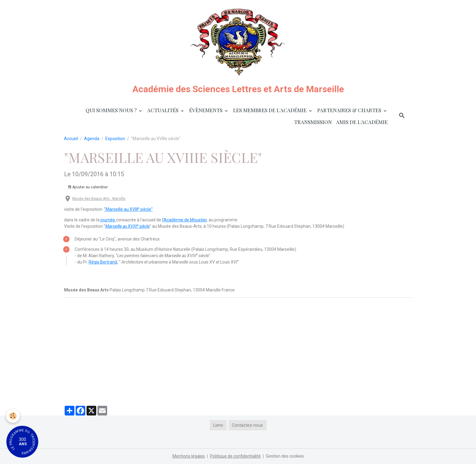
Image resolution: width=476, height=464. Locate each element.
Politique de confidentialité (235, 456)
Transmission (313, 122)
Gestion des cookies (285, 456)
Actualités (163, 110)
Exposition (115, 139)
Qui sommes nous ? (112, 110)
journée (108, 220)
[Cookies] (13, 416)
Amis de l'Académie (362, 122)
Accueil (71, 139)
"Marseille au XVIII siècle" (128, 209)
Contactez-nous (247, 425)
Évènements (206, 110)
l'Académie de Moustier (184, 220)
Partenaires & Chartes (350, 110)
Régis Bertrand (103, 262)
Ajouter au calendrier (88, 187)
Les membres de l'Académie (270, 110)
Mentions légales (189, 456)
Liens (218, 425)
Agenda (92, 139)
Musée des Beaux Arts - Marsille (99, 199)
